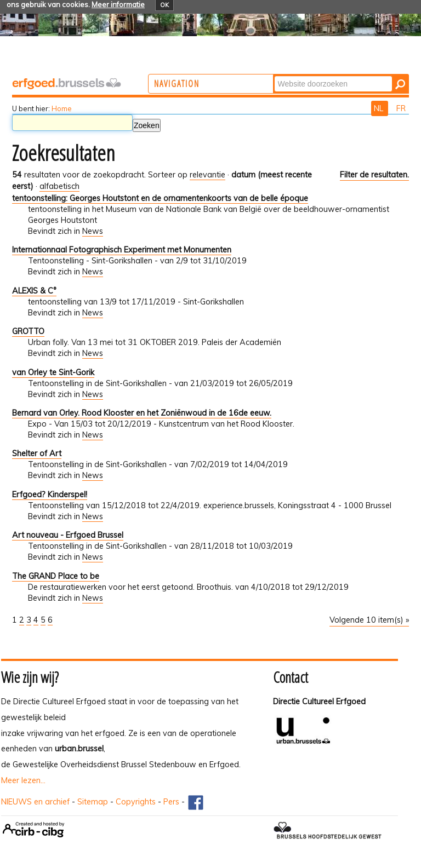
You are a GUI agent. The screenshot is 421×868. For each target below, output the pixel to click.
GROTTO (28, 331)
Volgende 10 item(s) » (369, 620)
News (93, 231)
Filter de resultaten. (374, 175)
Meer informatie (118, 4)
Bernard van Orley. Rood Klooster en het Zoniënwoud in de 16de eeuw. (142, 413)
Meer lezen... (23, 780)
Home (62, 108)
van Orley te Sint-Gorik (53, 372)
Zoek (319, 75)
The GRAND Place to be (56, 576)
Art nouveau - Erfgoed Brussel (68, 535)
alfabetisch (59, 186)
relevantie (207, 175)
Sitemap (93, 802)
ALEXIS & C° (34, 291)
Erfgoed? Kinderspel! (50, 495)
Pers (171, 802)
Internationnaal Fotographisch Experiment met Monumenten (122, 250)
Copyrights (136, 802)
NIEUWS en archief (35, 802)
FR (401, 108)
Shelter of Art (37, 453)
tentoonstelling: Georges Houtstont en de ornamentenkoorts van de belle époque (160, 198)
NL (380, 108)
